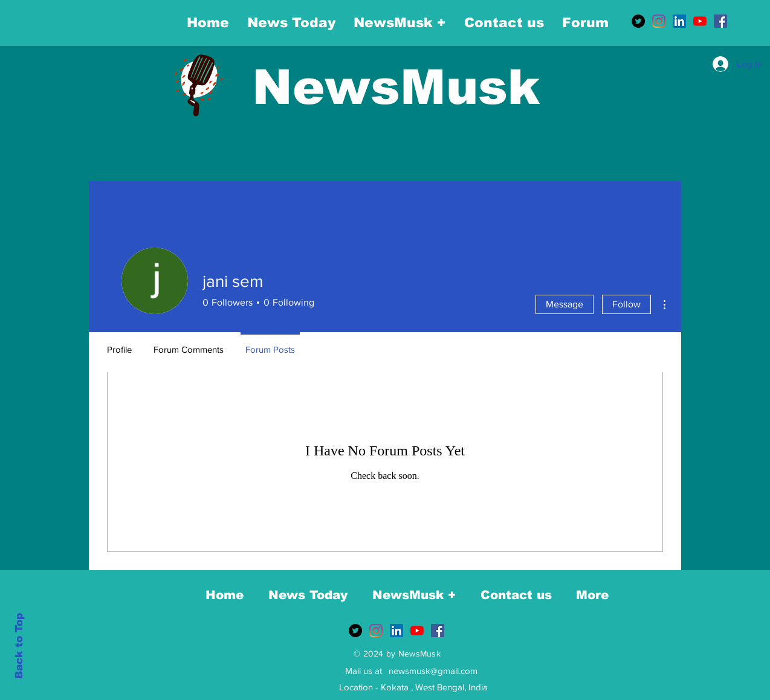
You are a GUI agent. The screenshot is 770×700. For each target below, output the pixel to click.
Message (565, 304)
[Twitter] (638, 21)
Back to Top (19, 646)
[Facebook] (720, 21)
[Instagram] (659, 21)
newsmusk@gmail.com (433, 671)
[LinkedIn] (679, 21)
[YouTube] (700, 21)
